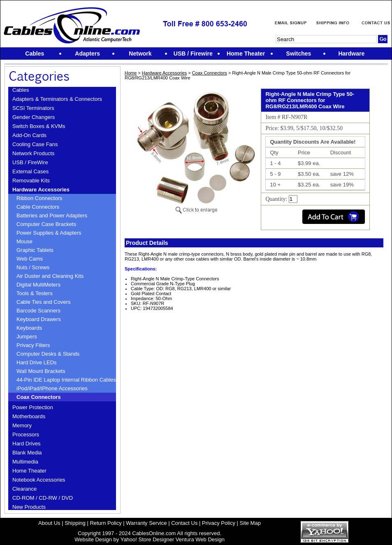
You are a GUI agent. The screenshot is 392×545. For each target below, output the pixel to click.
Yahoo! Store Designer (147, 539)
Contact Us (184, 523)
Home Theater (29, 471)
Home (131, 73)
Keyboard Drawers (39, 319)
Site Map (250, 523)
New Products (29, 507)
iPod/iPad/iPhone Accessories (52, 388)
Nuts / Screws (33, 267)
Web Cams (30, 259)
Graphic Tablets (35, 250)
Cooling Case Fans (35, 144)
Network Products (34, 153)
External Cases (30, 171)
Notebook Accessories (39, 480)
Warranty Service (146, 523)
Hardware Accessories (41, 190)
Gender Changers (34, 117)
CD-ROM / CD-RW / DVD (43, 498)
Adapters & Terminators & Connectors (57, 99)
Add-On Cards (29, 135)
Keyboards (29, 328)
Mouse (24, 241)
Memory (22, 425)
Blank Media (27, 453)
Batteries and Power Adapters (52, 215)
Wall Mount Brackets (41, 371)
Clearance (24, 489)
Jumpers (27, 337)
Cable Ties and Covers (44, 302)
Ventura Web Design (200, 539)
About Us (49, 523)
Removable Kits (31, 181)
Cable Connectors (38, 207)
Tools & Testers (35, 293)
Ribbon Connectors (39, 198)
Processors (26, 434)
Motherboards (29, 416)
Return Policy (106, 523)
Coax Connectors (39, 397)
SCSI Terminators (33, 108)
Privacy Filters (33, 345)
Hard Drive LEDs (37, 362)
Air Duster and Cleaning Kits (50, 276)
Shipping (75, 523)
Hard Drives (27, 444)
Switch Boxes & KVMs (39, 126)
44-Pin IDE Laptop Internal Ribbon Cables (66, 380)
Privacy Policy (219, 523)
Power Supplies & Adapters (49, 233)
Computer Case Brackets (46, 224)
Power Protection (33, 407)
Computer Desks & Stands (48, 354)
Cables (21, 90)
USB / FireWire (30, 162)
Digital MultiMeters (38, 285)
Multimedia (25, 462)
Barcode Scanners (38, 311)
